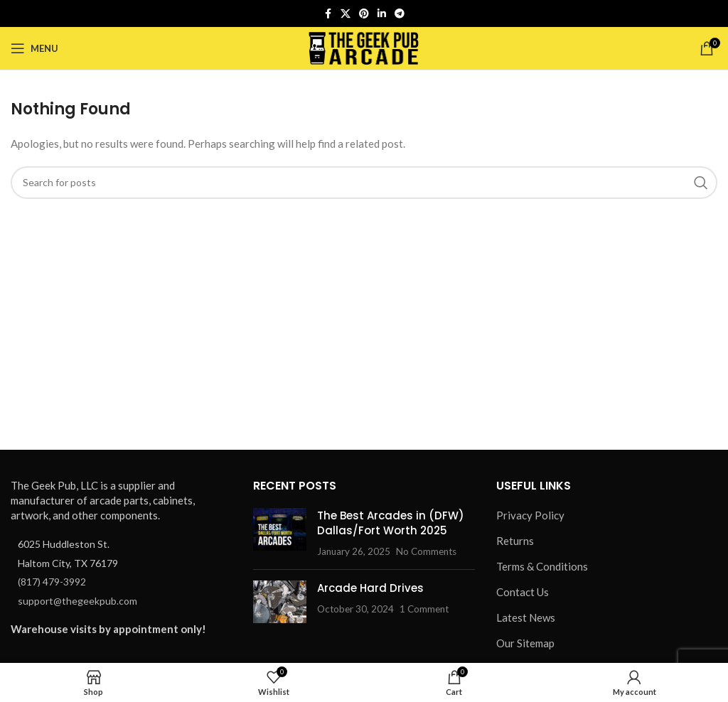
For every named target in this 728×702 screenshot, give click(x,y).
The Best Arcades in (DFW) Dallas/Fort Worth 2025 (391, 523)
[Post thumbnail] (280, 533)
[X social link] (346, 14)
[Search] (364, 183)
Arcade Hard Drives (370, 588)
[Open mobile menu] (34, 48)
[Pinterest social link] (364, 14)
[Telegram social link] (400, 14)
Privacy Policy (530, 515)
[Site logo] (364, 47)
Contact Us (523, 592)
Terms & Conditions (542, 566)
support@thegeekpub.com (77, 601)
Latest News (526, 617)
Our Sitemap (525, 643)
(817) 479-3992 (52, 582)
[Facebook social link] (328, 14)
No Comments (426, 551)
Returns (515, 541)
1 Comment (424, 609)
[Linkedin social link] (382, 14)
